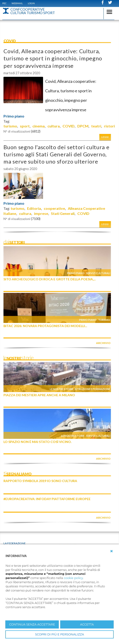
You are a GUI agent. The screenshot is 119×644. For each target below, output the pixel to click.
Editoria (34, 208)
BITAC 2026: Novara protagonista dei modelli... (45, 326)
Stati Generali (63, 213)
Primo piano (14, 116)
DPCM (83, 126)
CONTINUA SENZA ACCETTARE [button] (32, 624)
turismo (10, 126)
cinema (39, 126)
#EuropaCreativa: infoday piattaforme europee (47, 499)
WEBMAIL (17, 3)
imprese (41, 213)
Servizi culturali (98, 273)
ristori (109, 126)
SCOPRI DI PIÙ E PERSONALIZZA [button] (59, 634)
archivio (103, 343)
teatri (96, 126)
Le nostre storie (61, 389)
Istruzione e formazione (92, 389)
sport (25, 126)
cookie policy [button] (73, 578)
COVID (69, 126)
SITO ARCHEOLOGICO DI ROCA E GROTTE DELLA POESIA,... (50, 279)
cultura (54, 126)
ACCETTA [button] (87, 624)
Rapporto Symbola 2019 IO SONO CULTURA (40, 481)
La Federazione (15, 543)
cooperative (54, 208)
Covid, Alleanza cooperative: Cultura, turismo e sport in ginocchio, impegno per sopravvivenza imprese (53, 58)
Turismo (104, 320)
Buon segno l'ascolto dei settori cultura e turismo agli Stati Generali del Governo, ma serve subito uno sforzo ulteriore (56, 154)
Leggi (105, 137)
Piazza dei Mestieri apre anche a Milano (39, 395)
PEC (4, 3)
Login (31, 3)
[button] (112, 551)
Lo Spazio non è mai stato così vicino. (38, 442)
